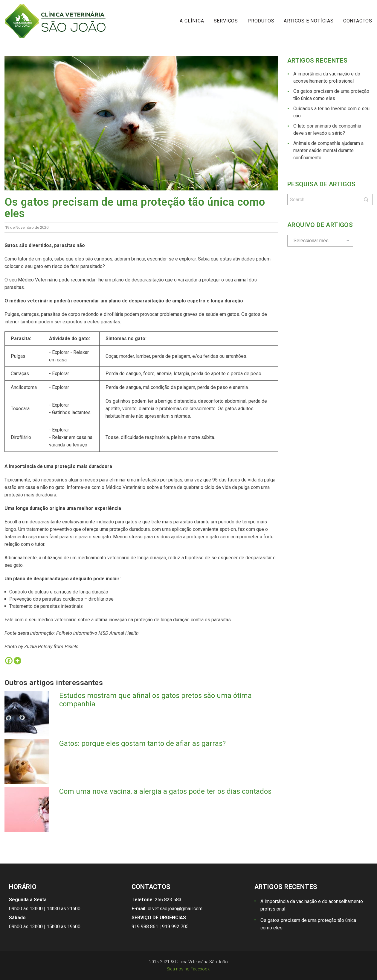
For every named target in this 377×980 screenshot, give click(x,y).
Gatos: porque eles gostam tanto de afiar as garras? (142, 743)
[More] (17, 661)
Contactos (358, 21)
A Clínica (192, 21)
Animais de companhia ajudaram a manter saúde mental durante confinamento (328, 150)
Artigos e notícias (309, 21)
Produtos (261, 21)
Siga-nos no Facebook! (188, 969)
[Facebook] (9, 661)
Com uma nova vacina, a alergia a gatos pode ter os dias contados (165, 791)
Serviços (226, 21)
